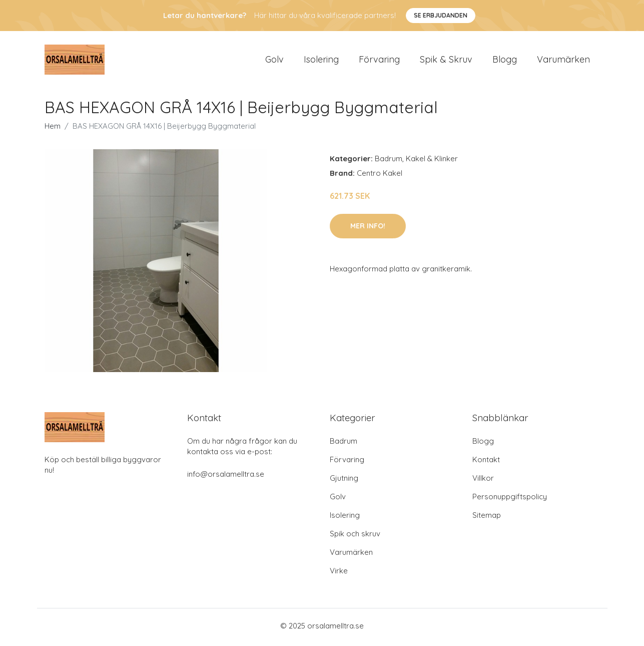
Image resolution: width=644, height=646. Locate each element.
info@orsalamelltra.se (226, 477)
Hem (53, 129)
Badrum (389, 162)
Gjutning (344, 481)
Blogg (505, 61)
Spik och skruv (355, 537)
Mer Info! (368, 229)
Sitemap (487, 518)
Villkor (483, 481)
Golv (274, 61)
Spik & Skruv (446, 61)
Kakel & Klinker (432, 162)
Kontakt (486, 462)
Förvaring (379, 61)
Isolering (321, 61)
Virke (339, 574)
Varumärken (563, 61)
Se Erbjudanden (441, 15)
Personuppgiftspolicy (510, 500)
